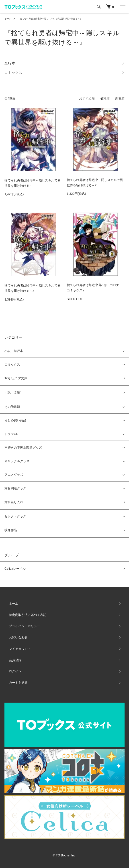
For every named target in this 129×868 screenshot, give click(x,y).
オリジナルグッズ (17, 461)
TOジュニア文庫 (16, 378)
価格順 (105, 98)
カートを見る (18, 683)
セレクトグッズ (15, 516)
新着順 (120, 98)
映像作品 (11, 530)
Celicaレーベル (15, 569)
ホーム (8, 19)
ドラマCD (11, 434)
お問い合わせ (18, 637)
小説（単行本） (15, 351)
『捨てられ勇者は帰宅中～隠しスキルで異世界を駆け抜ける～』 (50, 19)
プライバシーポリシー (25, 626)
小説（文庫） (14, 392)
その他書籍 (12, 407)
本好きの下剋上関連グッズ (23, 447)
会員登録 (15, 660)
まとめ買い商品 (15, 420)
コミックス (12, 364)
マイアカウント (20, 649)
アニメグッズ (14, 475)
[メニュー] (122, 7)
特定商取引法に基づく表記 (28, 615)
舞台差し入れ (14, 502)
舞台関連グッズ (15, 488)
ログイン (15, 671)
